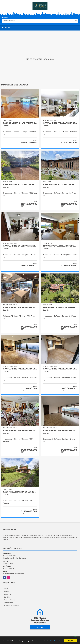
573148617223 (8, 563)
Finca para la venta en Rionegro (60, 307)
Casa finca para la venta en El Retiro (20, 185)
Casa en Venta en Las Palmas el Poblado (20, 123)
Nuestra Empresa (10, 600)
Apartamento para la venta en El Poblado (60, 123)
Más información (56, 641)
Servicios (7, 597)
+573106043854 (9, 568)
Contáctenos (8, 603)
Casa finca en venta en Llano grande (20, 492)
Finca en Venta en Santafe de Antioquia (60, 246)
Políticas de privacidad (12, 606)
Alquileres (7, 594)
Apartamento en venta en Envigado (20, 246)
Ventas (6, 591)
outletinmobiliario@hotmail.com (14, 574)
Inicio (6, 589)
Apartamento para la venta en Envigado (60, 369)
